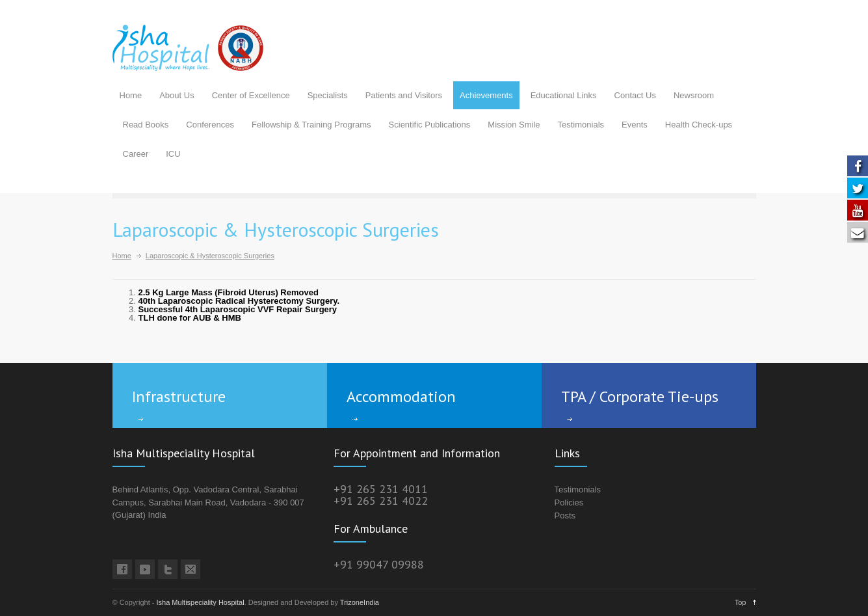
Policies (569, 502)
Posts (565, 516)
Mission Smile (514, 125)
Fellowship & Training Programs (311, 125)
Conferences (210, 125)
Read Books (146, 125)
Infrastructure (179, 396)
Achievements (486, 95)
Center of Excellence (251, 95)
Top (741, 602)
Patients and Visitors (404, 95)
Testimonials (581, 125)
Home (131, 95)
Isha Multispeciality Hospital (201, 602)
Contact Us (635, 95)
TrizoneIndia (360, 602)
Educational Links (564, 95)
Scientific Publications (430, 125)
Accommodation (401, 396)
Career (136, 154)
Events (635, 125)
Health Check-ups (699, 125)
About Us (177, 95)
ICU (173, 154)
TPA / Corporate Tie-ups (640, 396)
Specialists (328, 95)
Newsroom (694, 95)
